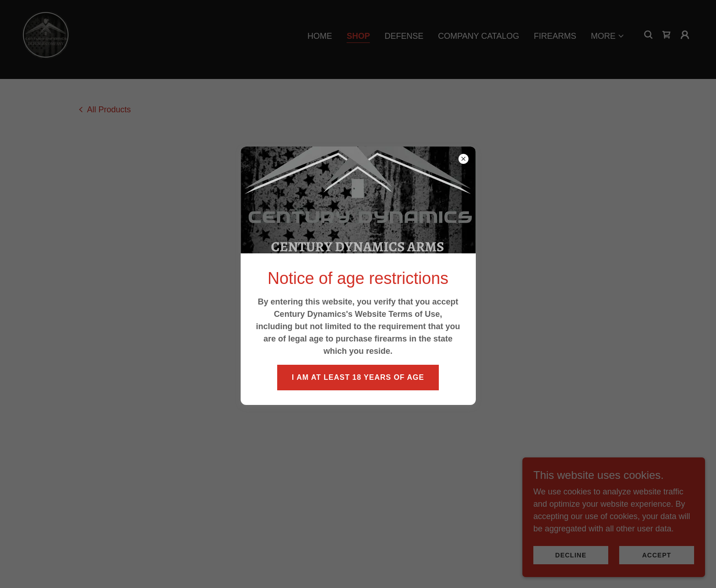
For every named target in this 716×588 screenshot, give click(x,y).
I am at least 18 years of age (358, 377)
